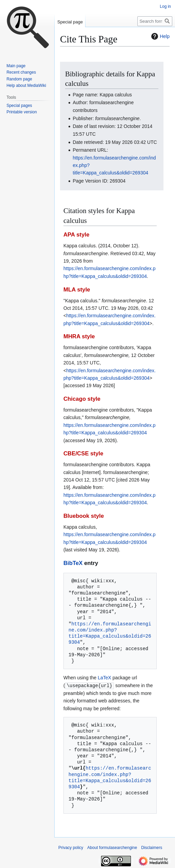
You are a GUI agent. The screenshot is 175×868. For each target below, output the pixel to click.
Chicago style (82, 399)
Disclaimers (152, 847)
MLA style (77, 290)
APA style (76, 235)
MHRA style (79, 336)
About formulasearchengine (112, 847)
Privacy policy (71, 847)
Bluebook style (84, 516)
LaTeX (104, 678)
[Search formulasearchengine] (155, 21)
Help (160, 36)
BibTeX (73, 563)
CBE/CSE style (83, 454)
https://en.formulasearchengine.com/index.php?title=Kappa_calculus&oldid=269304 (110, 633)
